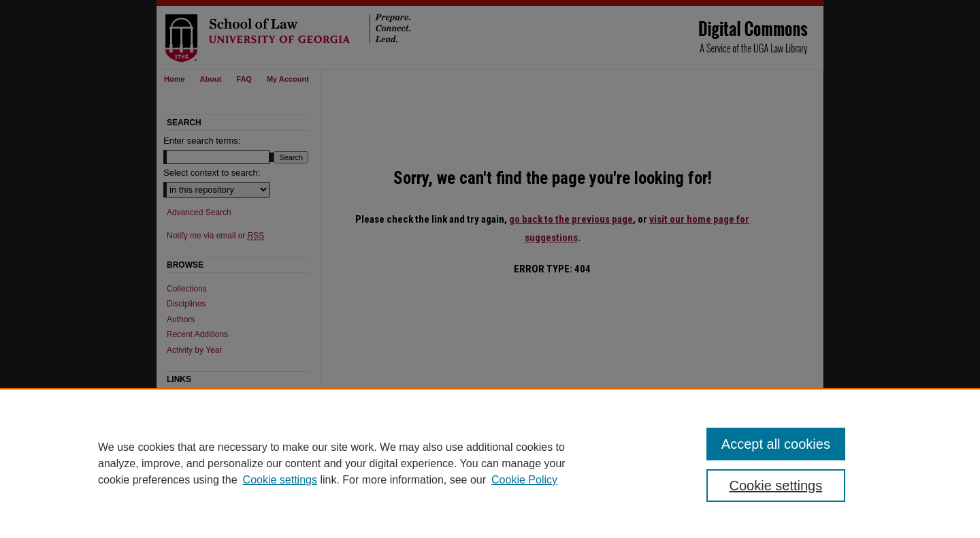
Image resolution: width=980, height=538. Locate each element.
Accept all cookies (776, 444)
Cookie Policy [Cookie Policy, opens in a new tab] (524, 480)
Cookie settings (280, 480)
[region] (490, 463)
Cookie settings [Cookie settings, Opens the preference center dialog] (776, 486)
